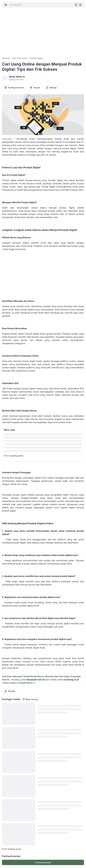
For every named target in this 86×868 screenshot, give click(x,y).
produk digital (39, 662)
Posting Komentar (14, 88)
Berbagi (51, 88)
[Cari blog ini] (41, 5)
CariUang (7, 139)
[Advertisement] (43, 34)
